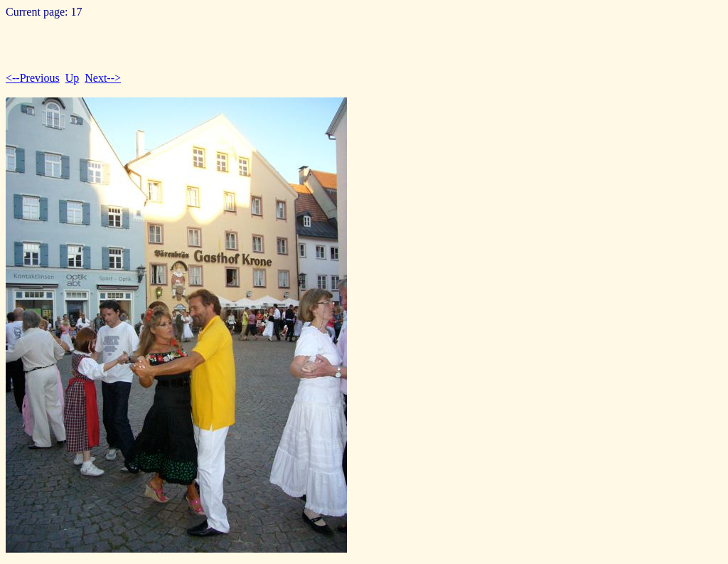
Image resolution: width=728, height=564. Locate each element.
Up (73, 78)
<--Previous (33, 78)
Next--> (103, 78)
